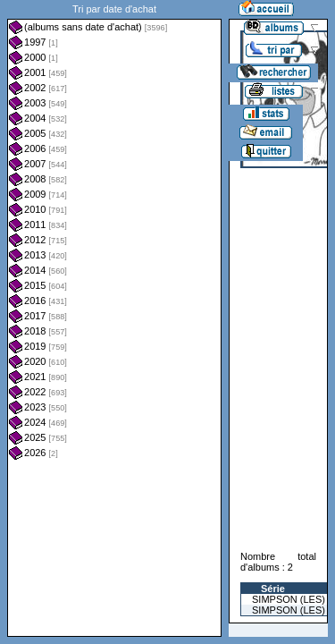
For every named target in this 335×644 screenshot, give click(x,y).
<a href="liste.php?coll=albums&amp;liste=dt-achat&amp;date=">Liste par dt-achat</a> (114, 318)
